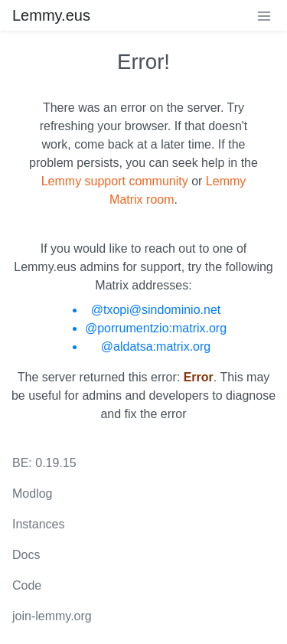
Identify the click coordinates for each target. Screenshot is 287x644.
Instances (38, 524)
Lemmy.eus (51, 15)
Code (27, 585)
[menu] (264, 15)
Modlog (32, 494)
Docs (26, 555)
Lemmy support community (115, 181)
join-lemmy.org (52, 616)
